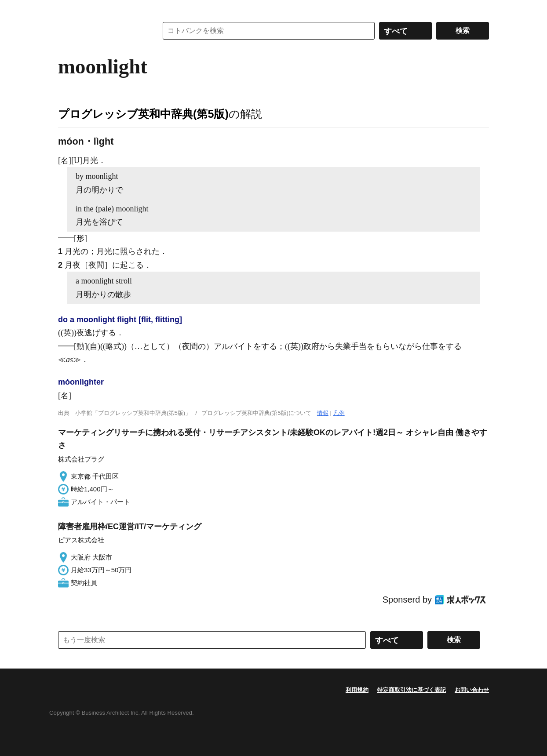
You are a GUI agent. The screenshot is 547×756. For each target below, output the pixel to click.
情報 (323, 413)
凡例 (339, 413)
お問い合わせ (472, 690)
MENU (67, 9)
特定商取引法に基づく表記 (412, 690)
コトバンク (102, 31)
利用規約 (357, 690)
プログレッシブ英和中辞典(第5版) (143, 114)
